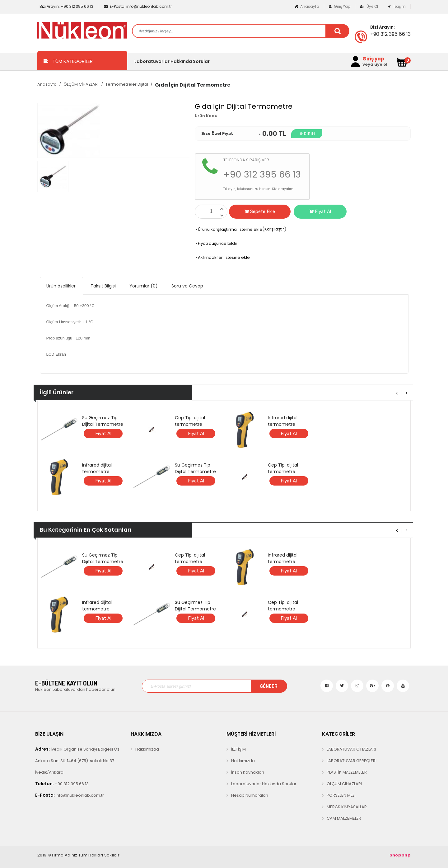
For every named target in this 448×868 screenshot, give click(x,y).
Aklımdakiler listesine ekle (222, 257)
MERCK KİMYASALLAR (347, 807)
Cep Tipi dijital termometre (190, 421)
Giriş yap (373, 59)
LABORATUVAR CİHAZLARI (351, 749)
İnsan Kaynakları (248, 772)
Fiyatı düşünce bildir (216, 243)
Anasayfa (307, 6)
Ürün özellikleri (61, 286)
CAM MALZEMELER (344, 818)
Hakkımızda (147, 749)
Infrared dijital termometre (97, 468)
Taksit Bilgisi (103, 286)
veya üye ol (375, 64)
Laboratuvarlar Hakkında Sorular (172, 61)
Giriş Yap (340, 6)
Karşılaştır (274, 229)
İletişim (397, 6)
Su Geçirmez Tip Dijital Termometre (103, 421)
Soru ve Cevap (187, 286)
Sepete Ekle (260, 211)
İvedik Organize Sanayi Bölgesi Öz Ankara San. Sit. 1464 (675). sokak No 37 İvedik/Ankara (77, 761)
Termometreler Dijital (127, 84)
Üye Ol (369, 6)
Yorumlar (144, 286)
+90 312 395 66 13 (66, 6)
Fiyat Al (320, 211)
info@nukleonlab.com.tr (138, 6)
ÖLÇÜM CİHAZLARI (81, 84)
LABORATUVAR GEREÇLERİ (352, 761)
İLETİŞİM (238, 749)
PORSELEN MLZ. (341, 795)
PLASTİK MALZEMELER (347, 772)
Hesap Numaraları (250, 795)
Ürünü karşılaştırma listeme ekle (229, 229)
